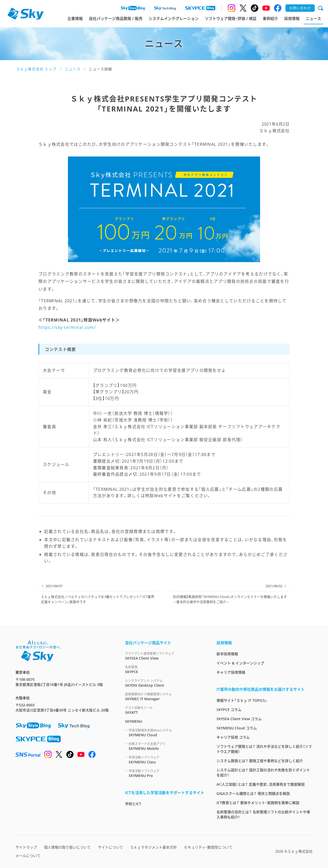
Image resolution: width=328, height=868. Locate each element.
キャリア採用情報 (231, 672)
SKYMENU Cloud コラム (237, 728)
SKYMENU (134, 721)
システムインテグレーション (174, 18)
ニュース (313, 18)
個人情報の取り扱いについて (67, 847)
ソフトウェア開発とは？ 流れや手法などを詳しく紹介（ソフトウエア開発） (264, 749)
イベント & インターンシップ (240, 663)
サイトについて (110, 847)
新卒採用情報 (227, 654)
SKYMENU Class (166, 760)
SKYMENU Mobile (166, 746)
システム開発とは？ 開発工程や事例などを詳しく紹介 (260, 761)
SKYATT (165, 710)
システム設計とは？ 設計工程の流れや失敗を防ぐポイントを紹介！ (263, 772)
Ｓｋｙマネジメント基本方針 (153, 847)
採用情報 (292, 18)
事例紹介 (270, 18)
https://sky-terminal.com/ (67, 327)
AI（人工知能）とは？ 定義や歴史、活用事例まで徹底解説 (261, 784)
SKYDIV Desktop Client (165, 683)
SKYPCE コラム (229, 710)
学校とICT (133, 804)
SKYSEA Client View (165, 656)
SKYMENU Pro (166, 773)
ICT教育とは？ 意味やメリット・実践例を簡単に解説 (258, 803)
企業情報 (75, 18)
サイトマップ (26, 847)
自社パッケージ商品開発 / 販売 (116, 18)
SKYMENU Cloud (166, 733)
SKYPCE (165, 669)
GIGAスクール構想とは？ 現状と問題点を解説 (253, 793)
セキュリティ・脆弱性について (208, 847)
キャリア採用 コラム (233, 737)
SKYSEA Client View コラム (239, 719)
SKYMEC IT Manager (165, 697)
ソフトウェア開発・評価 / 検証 (231, 18)
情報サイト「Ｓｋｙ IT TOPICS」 (242, 700)
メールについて (28, 856)
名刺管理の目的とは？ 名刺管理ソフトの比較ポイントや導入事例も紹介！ (263, 814)
